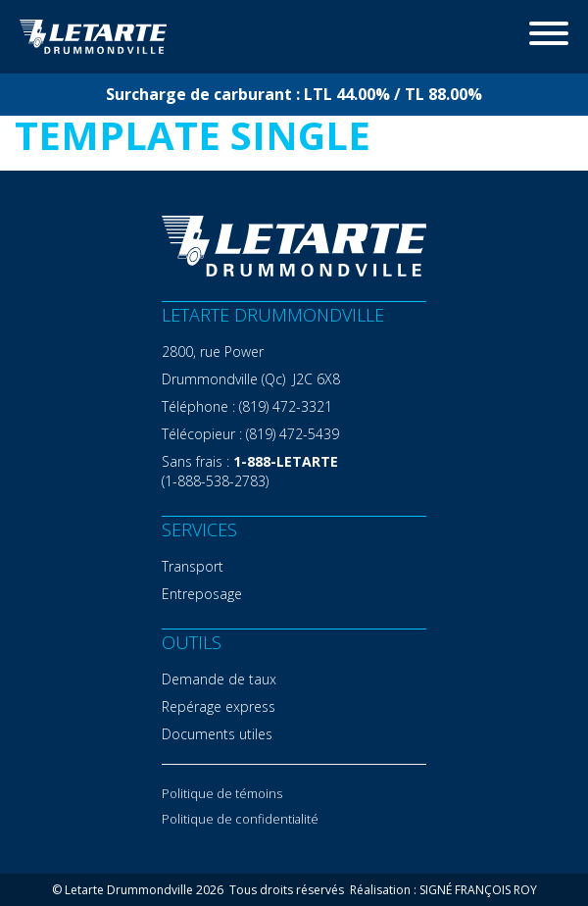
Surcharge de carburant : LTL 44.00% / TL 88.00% (294, 94)
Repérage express (219, 706)
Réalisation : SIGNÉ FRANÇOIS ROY (443, 890)
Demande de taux (219, 679)
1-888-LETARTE (286, 461)
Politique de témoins (222, 793)
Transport (193, 566)
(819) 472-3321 (286, 406)
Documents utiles (217, 734)
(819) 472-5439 (293, 434)
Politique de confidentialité (240, 819)
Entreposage (202, 594)
